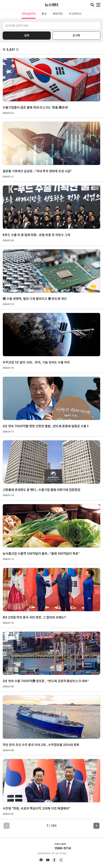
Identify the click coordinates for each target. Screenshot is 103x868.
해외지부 (58, 14)
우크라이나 (75, 14)
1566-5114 (63, 848)
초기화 (76, 35)
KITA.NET (5, 5)
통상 (44, 14)
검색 (27, 35)
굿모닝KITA (29, 14)
